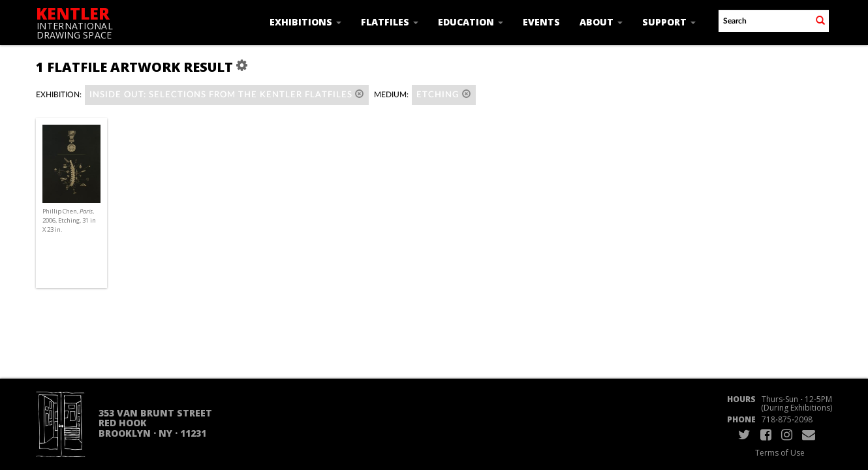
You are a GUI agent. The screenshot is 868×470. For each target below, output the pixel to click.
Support (669, 22)
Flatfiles (390, 22)
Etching (444, 94)
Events (541, 22)
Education (471, 22)
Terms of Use (780, 453)
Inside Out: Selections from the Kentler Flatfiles (227, 94)
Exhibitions (305, 22)
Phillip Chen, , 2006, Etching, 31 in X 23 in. (69, 220)
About (601, 22)
